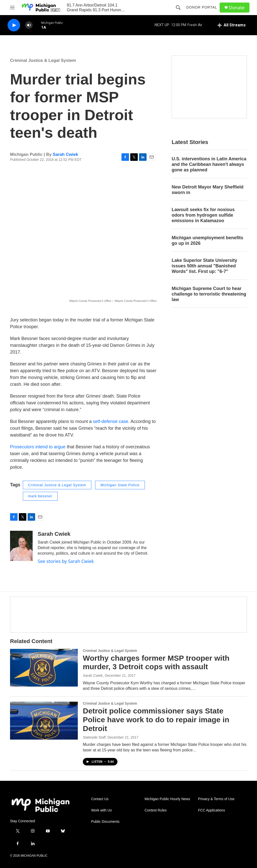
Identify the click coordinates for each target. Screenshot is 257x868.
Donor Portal (202, 7)
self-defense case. (111, 421)
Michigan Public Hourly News (167, 799)
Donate (237, 8)
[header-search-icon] (178, 8)
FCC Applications (211, 810)
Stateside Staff (94, 737)
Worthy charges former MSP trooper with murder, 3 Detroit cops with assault (156, 662)
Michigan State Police (120, 485)
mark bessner (40, 496)
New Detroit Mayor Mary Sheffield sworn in (208, 190)
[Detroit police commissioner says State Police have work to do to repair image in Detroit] (44, 720)
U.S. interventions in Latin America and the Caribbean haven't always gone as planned (209, 164)
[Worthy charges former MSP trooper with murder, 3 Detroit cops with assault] (44, 668)
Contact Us (100, 799)
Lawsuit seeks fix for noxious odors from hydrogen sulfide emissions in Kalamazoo (203, 215)
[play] (14, 25)
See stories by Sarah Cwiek (66, 561)
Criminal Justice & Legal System (43, 60)
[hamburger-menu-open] (12, 8)
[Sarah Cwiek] (21, 546)
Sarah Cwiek (65, 154)
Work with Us (101, 810)
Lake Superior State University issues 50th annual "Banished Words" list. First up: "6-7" (204, 266)
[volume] (29, 25)
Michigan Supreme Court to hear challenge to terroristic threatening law (209, 294)
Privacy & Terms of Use (216, 799)
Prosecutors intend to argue (38, 447)
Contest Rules (156, 810)
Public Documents (105, 822)
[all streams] (232, 25)
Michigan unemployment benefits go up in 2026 (207, 240)
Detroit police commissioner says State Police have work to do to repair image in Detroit (156, 720)
